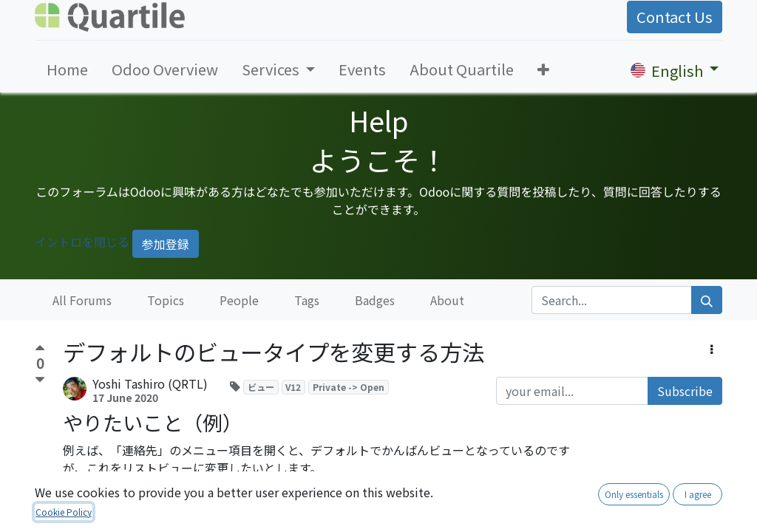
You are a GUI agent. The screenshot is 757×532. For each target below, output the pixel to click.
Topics (166, 300)
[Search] (707, 300)
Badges (375, 300)
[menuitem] (67, 69)
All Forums (82, 300)
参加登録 (166, 244)
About (447, 300)
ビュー (261, 387)
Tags (307, 300)
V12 (293, 387)
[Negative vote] (40, 380)
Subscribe (685, 391)
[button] (543, 69)
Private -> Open (349, 387)
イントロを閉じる (82, 242)
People (239, 300)
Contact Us (675, 17)
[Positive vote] (40, 350)
